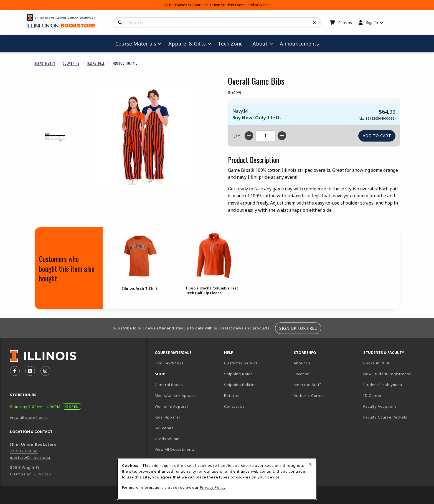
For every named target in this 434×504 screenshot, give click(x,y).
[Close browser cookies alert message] (310, 464)
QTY (236, 136)
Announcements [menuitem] (299, 44)
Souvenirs (71, 63)
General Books (169, 385)
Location (302, 374)
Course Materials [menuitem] (136, 44)
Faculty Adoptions (380, 406)
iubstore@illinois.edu (30, 457)
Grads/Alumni (168, 439)
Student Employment (396, 385)
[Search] (120, 23)
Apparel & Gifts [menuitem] (187, 44)
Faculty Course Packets (385, 417)
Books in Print (396, 363)
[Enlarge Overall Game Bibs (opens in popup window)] (145, 137)
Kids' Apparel (167, 417)
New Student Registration (388, 374)
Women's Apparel (171, 406)
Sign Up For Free (298, 328)
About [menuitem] (260, 44)
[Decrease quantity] (249, 136)
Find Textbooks (169, 363)
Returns (232, 395)
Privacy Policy (213, 487)
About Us (302, 363)
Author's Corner (309, 395)
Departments (45, 63)
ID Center (392, 395)
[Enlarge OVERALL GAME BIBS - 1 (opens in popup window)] (55, 137)
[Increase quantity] (282, 136)
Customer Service (241, 363)
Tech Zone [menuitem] (233, 43)
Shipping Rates (238, 374)
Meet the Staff (307, 385)
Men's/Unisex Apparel (176, 395)
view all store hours (29, 417)
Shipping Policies (240, 385)
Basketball (96, 63)
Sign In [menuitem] (372, 22)
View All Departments (175, 449)
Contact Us (234, 406)
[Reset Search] (314, 23)
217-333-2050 (24, 451)
